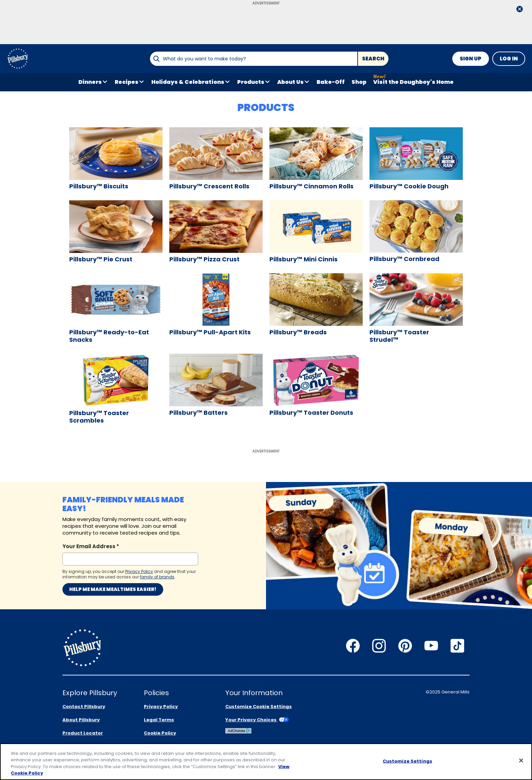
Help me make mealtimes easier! (113, 589)
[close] (519, 10)
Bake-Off (331, 82)
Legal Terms (159, 720)
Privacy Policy (161, 707)
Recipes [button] (127, 82)
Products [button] (251, 82)
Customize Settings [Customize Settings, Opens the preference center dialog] (407, 761)
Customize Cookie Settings (259, 707)
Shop (359, 82)
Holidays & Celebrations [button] (188, 82)
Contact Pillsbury (84, 707)
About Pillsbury (81, 720)
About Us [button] (290, 82)
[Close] (521, 760)
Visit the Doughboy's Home (413, 82)
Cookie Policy (160, 733)
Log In (509, 59)
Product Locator (83, 733)
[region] (266, 762)
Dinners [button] (90, 82)
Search (373, 59)
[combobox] (253, 59)
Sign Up (471, 59)
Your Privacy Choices (257, 720)
